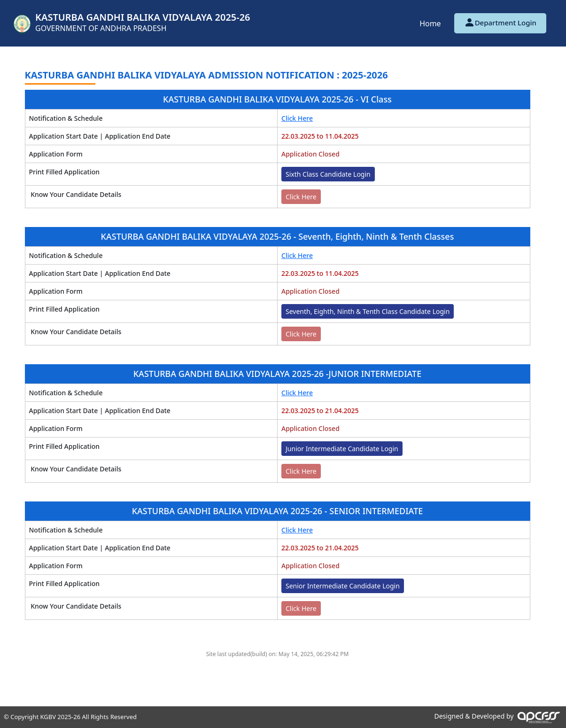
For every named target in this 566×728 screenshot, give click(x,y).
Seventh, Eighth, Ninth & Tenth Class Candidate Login (368, 311)
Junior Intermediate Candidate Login (342, 449)
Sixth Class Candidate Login (328, 174)
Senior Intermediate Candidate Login (343, 586)
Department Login (500, 22)
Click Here (297, 118)
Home (430, 23)
